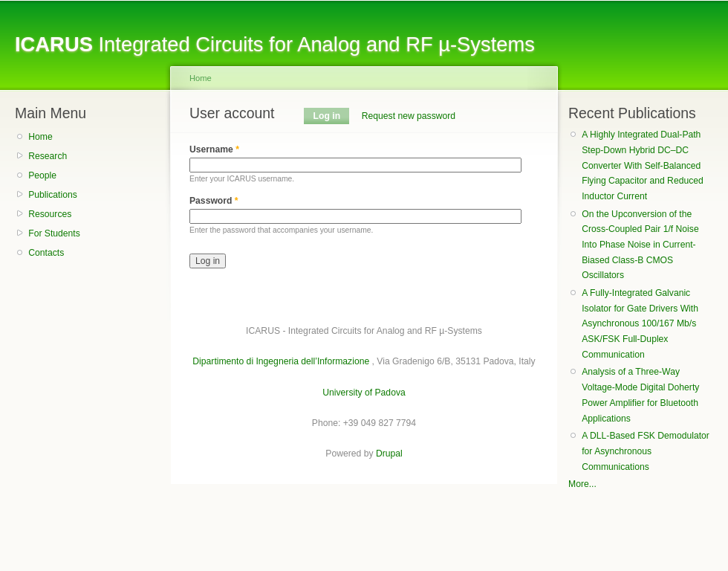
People (42, 175)
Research (48, 156)
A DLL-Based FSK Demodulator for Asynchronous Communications (646, 451)
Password (214, 201)
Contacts (46, 253)
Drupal (389, 454)
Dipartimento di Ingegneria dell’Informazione (281, 361)
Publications (53, 195)
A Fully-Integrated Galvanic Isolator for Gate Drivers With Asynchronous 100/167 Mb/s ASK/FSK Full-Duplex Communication (640, 324)
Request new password (409, 116)
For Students (54, 233)
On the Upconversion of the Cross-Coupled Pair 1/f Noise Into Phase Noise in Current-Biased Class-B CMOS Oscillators (640, 245)
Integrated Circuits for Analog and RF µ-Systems (275, 44)
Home (40, 137)
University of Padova (364, 393)
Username (214, 149)
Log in (332, 116)
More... (582, 484)
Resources (50, 214)
